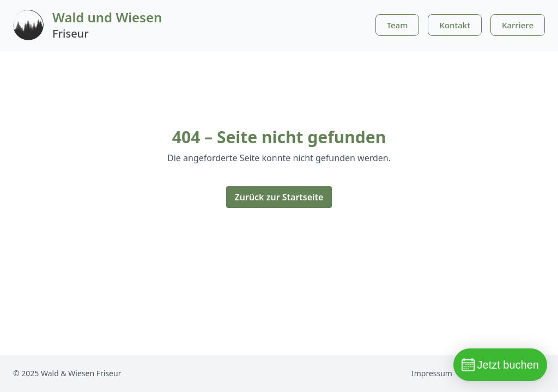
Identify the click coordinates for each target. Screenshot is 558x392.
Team (398, 25)
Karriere (518, 25)
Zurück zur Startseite (279, 197)
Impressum (432, 373)
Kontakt (455, 25)
